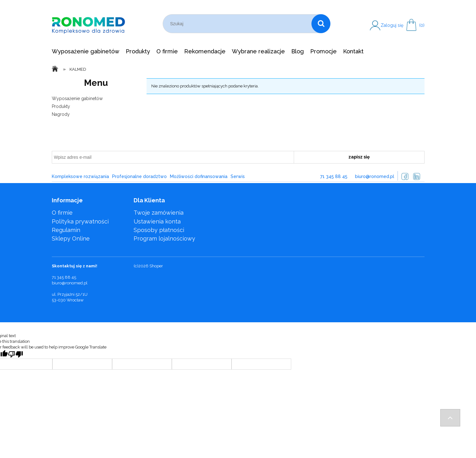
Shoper (156, 266)
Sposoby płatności (159, 230)
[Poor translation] (15, 354)
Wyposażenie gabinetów (77, 98)
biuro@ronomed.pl (375, 176)
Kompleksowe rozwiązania (80, 176)
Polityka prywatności (80, 221)
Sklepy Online (71, 238)
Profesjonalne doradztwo (139, 176)
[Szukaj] (321, 24)
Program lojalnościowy (164, 238)
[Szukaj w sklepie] (239, 24)
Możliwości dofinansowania (199, 176)
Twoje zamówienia (159, 213)
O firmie (62, 213)
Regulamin (66, 230)
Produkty (61, 106)
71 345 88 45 (334, 176)
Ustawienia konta (157, 221)
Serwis (238, 176)
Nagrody (61, 114)
